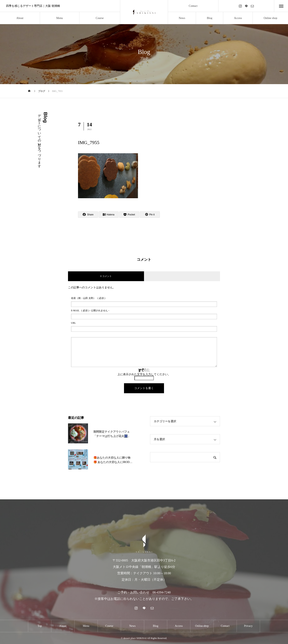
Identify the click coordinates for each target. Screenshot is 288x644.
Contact (193, 6)
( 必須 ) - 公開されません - (90, 311)
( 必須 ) (88, 298)
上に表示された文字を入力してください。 (144, 374)
